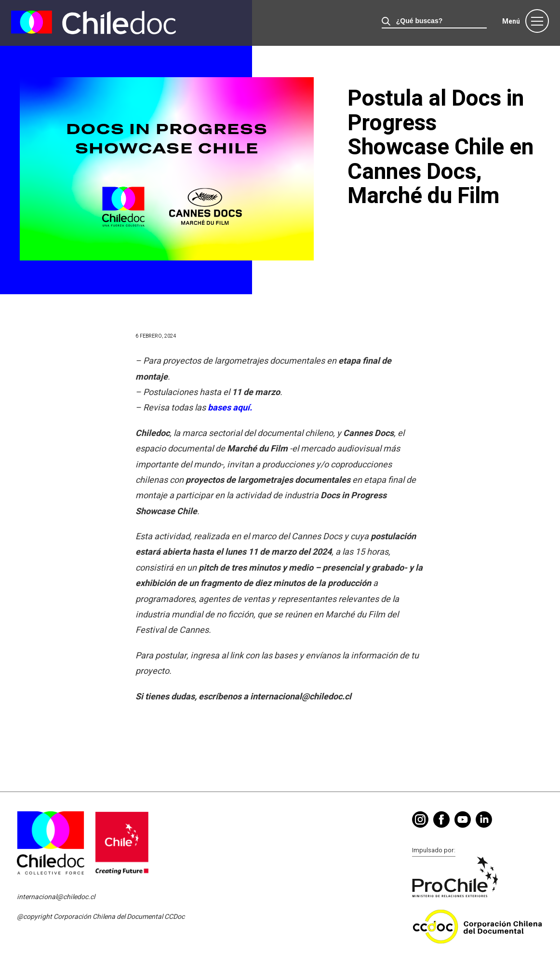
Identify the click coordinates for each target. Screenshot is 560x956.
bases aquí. (230, 408)
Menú (511, 21)
